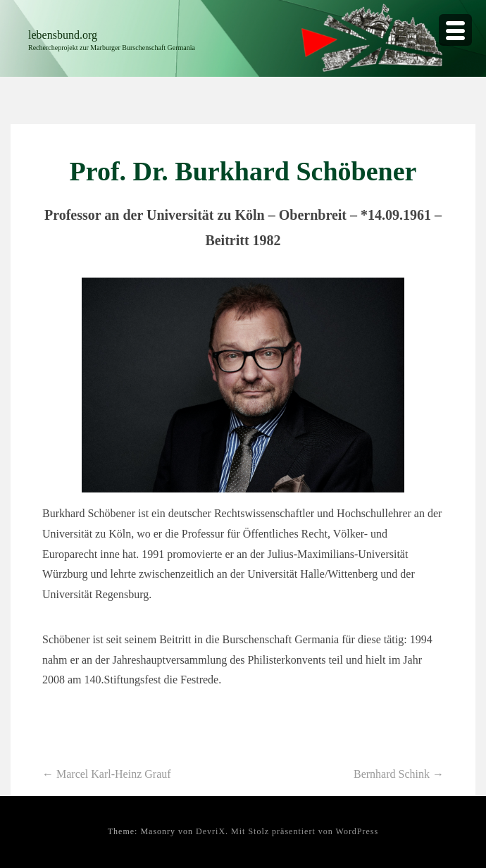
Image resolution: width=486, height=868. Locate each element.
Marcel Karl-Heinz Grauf (107, 774)
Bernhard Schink (399, 774)
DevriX (211, 831)
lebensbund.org (63, 35)
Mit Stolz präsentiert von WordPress (305, 831)
